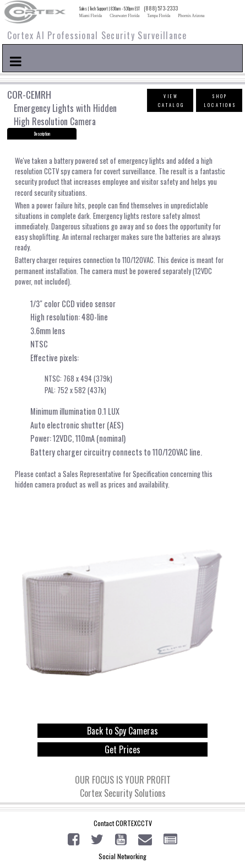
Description (42, 134)
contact (46, 474)
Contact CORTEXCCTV (123, 823)
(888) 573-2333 (161, 8)
